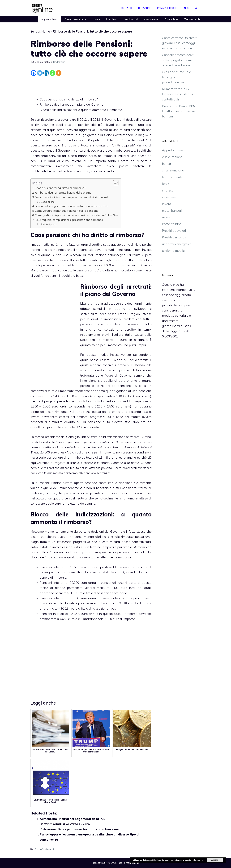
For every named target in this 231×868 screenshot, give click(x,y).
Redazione (145, 8)
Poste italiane (171, 19)
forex (166, 184)
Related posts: (49, 224)
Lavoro (96, 19)
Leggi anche (48, 202)
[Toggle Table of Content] (114, 183)
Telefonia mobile (193, 19)
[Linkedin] (46, 73)
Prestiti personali (174, 237)
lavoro (167, 204)
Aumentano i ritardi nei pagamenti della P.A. (73, 819)
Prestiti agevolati (174, 231)
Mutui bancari (131, 19)
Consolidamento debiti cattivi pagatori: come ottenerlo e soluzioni (178, 60)
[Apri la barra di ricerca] (196, 8)
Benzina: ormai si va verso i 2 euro (65, 824)
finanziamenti (172, 177)
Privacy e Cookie (167, 8)
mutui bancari (172, 211)
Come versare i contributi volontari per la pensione (66, 211)
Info (186, 8)
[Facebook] (34, 73)
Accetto (215, 860)
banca (167, 164)
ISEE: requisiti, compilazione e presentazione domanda (69, 220)
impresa (168, 190)
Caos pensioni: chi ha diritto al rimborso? (69, 99)
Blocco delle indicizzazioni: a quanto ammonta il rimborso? (82, 110)
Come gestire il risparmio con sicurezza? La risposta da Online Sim (76, 215)
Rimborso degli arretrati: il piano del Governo (72, 104)
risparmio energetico (177, 244)
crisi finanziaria (173, 170)
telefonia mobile (173, 251)
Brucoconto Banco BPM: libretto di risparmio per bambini (179, 111)
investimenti (171, 197)
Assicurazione (151, 19)
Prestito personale (77, 19)
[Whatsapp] (52, 73)
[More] (59, 73)
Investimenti (112, 19)
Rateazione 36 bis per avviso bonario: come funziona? (80, 829)
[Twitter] (40, 73)
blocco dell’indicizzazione (48, 557)
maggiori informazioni (194, 860)
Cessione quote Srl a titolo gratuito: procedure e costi (177, 77)
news (166, 217)
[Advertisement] (91, 86)
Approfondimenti (50, 19)
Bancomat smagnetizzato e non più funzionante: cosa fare (71, 206)
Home (46, 31)
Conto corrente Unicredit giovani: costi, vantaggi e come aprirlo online (179, 43)
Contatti (126, 8)
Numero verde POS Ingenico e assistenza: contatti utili (178, 94)
